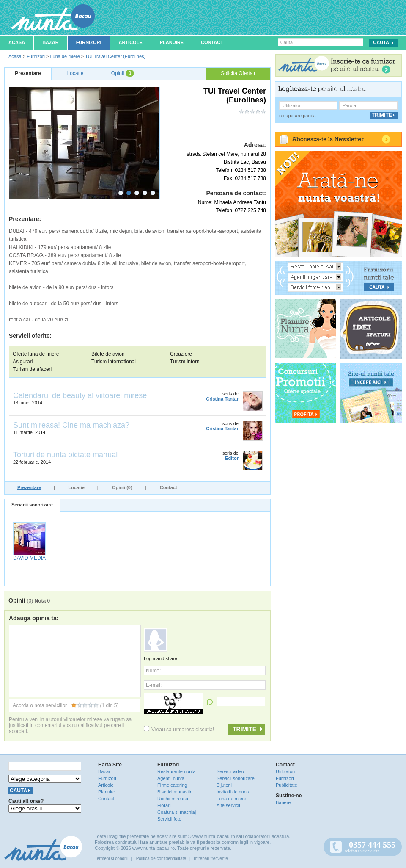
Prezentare (29, 487)
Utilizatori (285, 771)
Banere (283, 802)
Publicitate (287, 785)
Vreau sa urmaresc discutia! (179, 730)
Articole (131, 42)
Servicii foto (169, 819)
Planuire (172, 42)
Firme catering (172, 785)
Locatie (76, 487)
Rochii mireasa (173, 799)
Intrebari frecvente (211, 858)
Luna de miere (65, 56)
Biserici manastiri (175, 792)
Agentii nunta (171, 778)
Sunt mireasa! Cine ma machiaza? (71, 425)
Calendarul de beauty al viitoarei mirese (80, 395)
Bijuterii (224, 785)
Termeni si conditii (111, 858)
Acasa (17, 42)
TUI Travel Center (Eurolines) (115, 56)
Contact (212, 42)
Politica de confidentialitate (161, 858)
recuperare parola (298, 116)
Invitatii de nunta (233, 792)
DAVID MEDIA (29, 558)
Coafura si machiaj (177, 812)
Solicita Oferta (238, 73)
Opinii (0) (122, 487)
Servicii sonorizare (32, 505)
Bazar (51, 42)
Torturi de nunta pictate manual (65, 455)
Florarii (165, 805)
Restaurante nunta (177, 771)
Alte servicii (228, 805)
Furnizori (89, 42)
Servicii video (230, 771)
